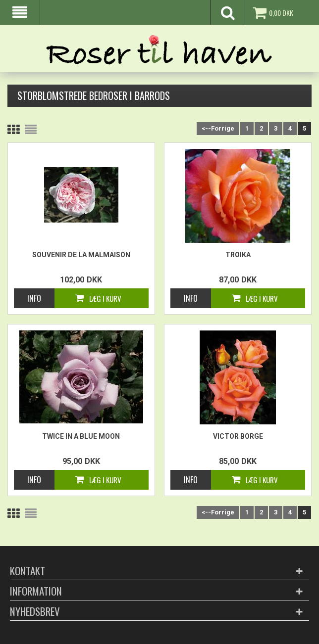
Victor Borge (238, 436)
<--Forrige (218, 128)
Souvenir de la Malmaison (81, 255)
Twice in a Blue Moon (81, 436)
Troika (238, 255)
